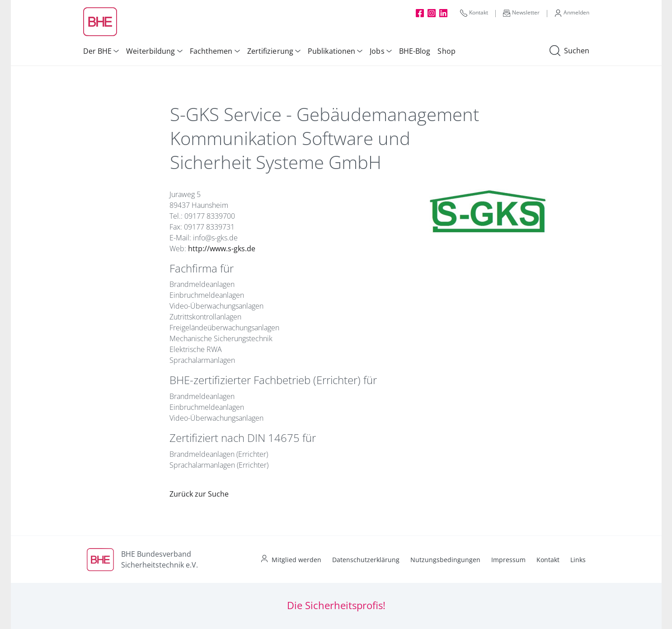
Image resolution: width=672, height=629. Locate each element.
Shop (446, 51)
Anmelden (572, 13)
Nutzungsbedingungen (445, 560)
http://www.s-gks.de (222, 249)
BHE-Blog (415, 51)
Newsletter (521, 13)
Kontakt (474, 13)
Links (578, 560)
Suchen (569, 51)
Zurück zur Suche (199, 494)
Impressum (508, 560)
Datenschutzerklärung (366, 560)
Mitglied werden (296, 560)
